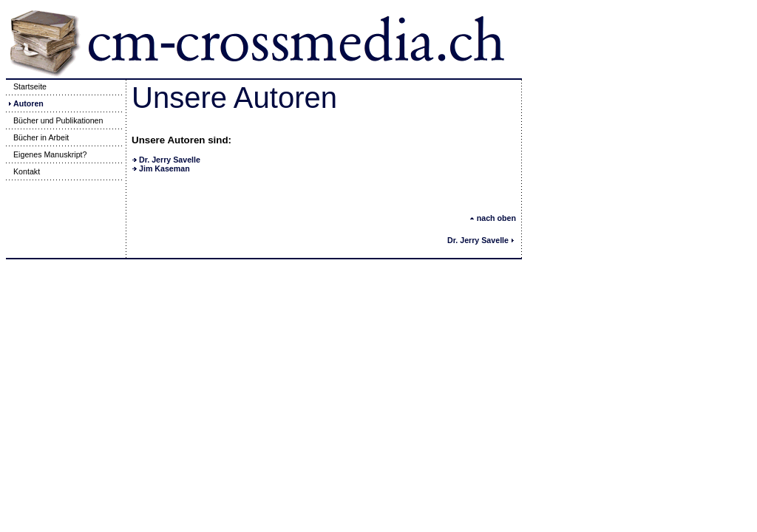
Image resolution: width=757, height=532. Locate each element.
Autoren (25, 103)
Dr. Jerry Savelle (170, 160)
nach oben (493, 218)
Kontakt (23, 171)
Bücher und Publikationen (54, 120)
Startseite (26, 86)
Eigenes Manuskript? (47, 154)
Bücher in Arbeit (37, 137)
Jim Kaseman (164, 168)
